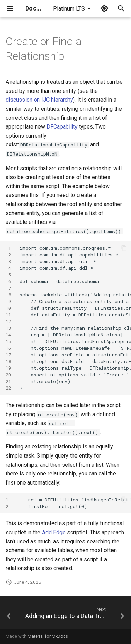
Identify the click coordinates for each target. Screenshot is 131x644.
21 (8, 381)
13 (8, 328)
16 (8, 348)
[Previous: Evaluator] (10, 615)
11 (8, 315)
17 (8, 355)
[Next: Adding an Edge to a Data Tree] (74, 615)
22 (8, 388)
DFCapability (62, 127)
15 (8, 341)
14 (8, 335)
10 (8, 308)
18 (8, 361)
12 (8, 321)
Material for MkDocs (48, 636)
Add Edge (54, 532)
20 (8, 375)
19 (8, 368)
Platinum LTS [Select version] (69, 9)
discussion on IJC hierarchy (39, 100)
